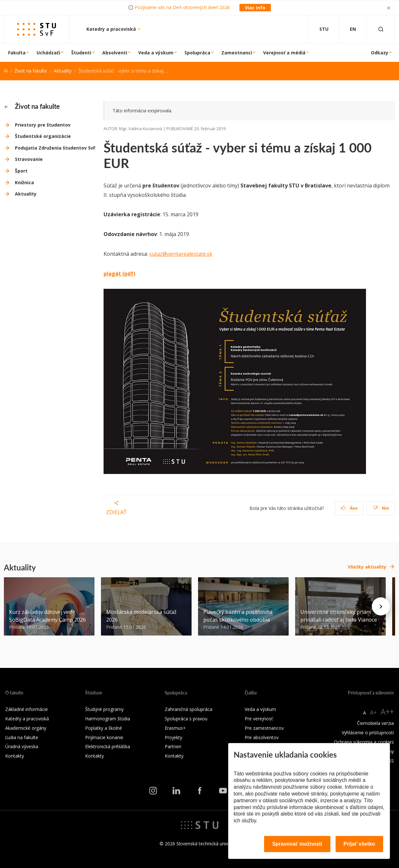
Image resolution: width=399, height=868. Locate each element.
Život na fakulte (31, 71)
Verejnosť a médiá (284, 53)
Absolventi (115, 53)
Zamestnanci (237, 53)
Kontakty (15, 756)
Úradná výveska (22, 746)
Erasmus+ (175, 728)
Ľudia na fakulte (22, 737)
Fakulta (17, 53)
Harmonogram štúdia (108, 719)
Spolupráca (197, 53)
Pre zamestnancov (264, 728)
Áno (349, 508)
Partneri (173, 746)
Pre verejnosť (259, 719)
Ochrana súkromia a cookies (364, 742)
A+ (373, 712)
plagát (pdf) (119, 274)
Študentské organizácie (43, 136)
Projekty (173, 737)
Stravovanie (29, 159)
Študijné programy (104, 709)
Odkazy (380, 53)
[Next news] (381, 606)
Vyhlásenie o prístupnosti (368, 733)
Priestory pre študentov (43, 125)
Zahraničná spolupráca (188, 709)
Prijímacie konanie (104, 737)
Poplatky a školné (104, 728)
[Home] (6, 71)
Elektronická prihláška (108, 746)
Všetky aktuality (367, 567)
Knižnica (24, 182)
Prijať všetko (360, 844)
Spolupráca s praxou (186, 719)
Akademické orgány (26, 728)
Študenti (81, 53)
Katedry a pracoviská (112, 29)
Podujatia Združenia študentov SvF (55, 148)
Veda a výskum (156, 53)
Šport (21, 171)
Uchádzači (48, 53)
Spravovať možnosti (297, 844)
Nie (381, 508)
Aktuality (63, 71)
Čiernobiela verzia (375, 723)
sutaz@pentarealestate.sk (181, 254)
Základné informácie (27, 709)
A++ (387, 711)
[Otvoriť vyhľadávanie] (381, 29)
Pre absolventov (262, 737)
